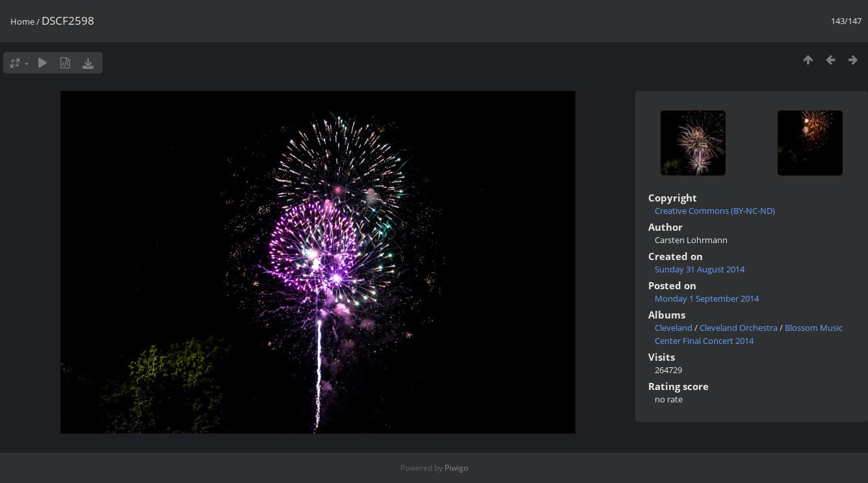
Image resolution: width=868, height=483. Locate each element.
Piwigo (456, 468)
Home (22, 21)
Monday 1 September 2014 (707, 298)
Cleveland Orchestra (739, 328)
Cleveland (674, 328)
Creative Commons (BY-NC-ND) (715, 211)
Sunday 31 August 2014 (700, 269)
